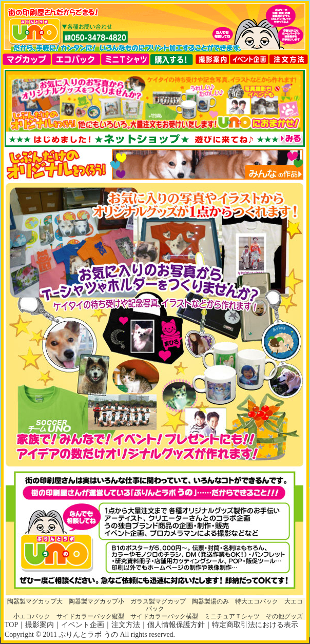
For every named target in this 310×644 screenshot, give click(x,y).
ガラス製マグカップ (158, 601)
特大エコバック (257, 601)
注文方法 (126, 625)
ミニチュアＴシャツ (232, 616)
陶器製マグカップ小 (96, 601)
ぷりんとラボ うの (88, 635)
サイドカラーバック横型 (164, 616)
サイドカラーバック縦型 (90, 616)
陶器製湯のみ (210, 601)
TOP (11, 625)
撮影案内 (40, 625)
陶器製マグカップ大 (35, 601)
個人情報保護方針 (176, 625)
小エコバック (32, 616)
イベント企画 (83, 625)
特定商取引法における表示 (255, 625)
